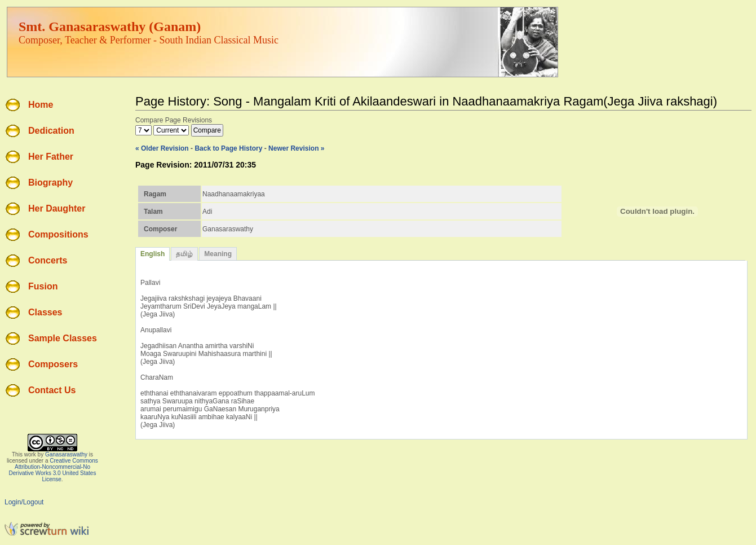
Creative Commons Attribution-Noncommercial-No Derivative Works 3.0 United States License (54, 470)
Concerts (48, 260)
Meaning (218, 254)
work (30, 454)
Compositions (58, 234)
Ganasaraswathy (66, 454)
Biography (50, 183)
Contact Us (52, 390)
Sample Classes (63, 338)
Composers (53, 364)
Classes (45, 312)
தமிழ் (184, 254)
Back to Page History (228, 148)
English (152, 254)
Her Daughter (57, 208)
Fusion (43, 286)
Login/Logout (24, 502)
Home (41, 105)
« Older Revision (162, 148)
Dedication (51, 131)
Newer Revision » (296, 148)
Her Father (51, 157)
